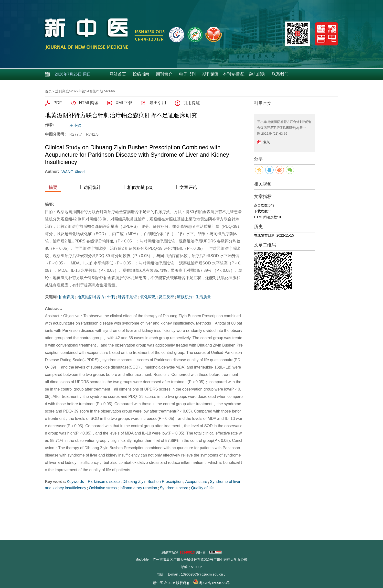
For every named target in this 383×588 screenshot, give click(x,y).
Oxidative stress (103, 488)
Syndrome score (174, 488)
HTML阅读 (89, 103)
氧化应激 (148, 297)
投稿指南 (141, 74)
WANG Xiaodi (74, 172)
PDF (58, 103)
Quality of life (202, 488)
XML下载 (124, 103)
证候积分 (185, 297)
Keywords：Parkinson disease (93, 482)
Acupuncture (196, 482)
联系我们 (280, 74)
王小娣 (75, 125)
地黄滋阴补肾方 (91, 297)
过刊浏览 (62, 91)
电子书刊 (187, 74)
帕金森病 (66, 297)
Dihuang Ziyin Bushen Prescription (153, 482)
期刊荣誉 (211, 74)
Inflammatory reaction (138, 488)
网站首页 (118, 74)
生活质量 (203, 297)
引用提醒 (191, 103)
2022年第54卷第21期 (87, 91)
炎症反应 (166, 297)
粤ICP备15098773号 (215, 583)
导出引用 (158, 103)
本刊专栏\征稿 (234, 76)
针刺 (111, 297)
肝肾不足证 (128, 297)
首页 (48, 91)
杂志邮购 (257, 74)
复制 (267, 142)
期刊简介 (164, 74)
